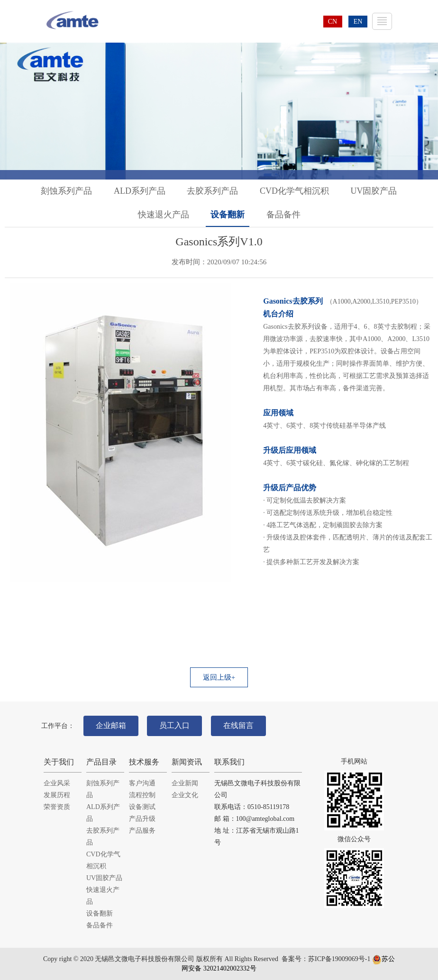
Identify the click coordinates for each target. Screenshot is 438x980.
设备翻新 (228, 215)
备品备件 (283, 215)
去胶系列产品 (212, 191)
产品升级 (142, 819)
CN (333, 22)
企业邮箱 (111, 725)
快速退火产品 (164, 215)
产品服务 (142, 831)
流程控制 (142, 795)
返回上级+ (219, 677)
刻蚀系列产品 (66, 191)
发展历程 (57, 795)
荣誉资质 (57, 807)
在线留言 (238, 725)
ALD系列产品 (140, 191)
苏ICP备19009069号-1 (339, 959)
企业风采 (57, 783)
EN (358, 22)
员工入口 (174, 725)
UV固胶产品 (374, 191)
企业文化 (185, 795)
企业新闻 (185, 783)
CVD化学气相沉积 (294, 191)
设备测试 (142, 807)
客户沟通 (142, 783)
